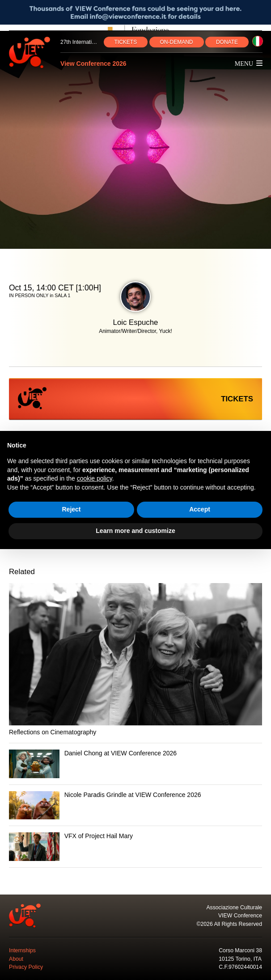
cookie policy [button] (95, 478)
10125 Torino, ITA (240, 959)
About (16, 959)
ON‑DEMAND (177, 42)
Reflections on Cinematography (53, 732)
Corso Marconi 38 (240, 950)
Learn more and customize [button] (135, 531)
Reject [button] (71, 509)
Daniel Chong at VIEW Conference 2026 (121, 753)
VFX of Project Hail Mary (99, 836)
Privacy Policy (26, 967)
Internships (22, 950)
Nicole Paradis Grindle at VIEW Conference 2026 (133, 795)
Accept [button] (200, 509)
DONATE (227, 42)
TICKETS (126, 42)
